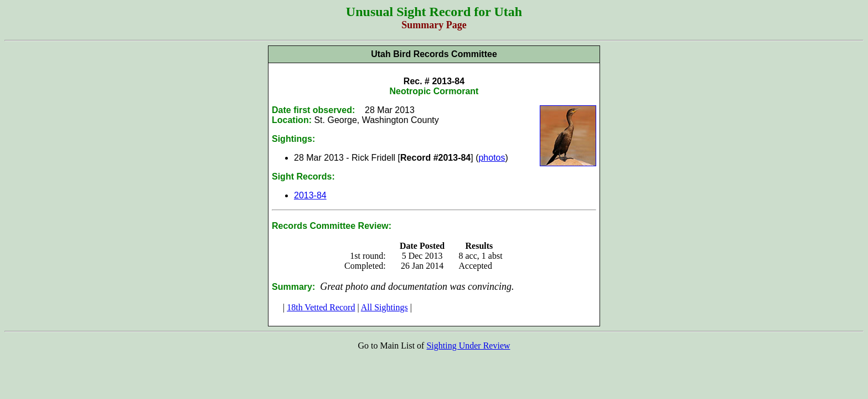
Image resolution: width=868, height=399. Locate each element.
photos (492, 158)
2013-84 (310, 195)
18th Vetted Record (321, 307)
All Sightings (384, 307)
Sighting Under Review (468, 346)
